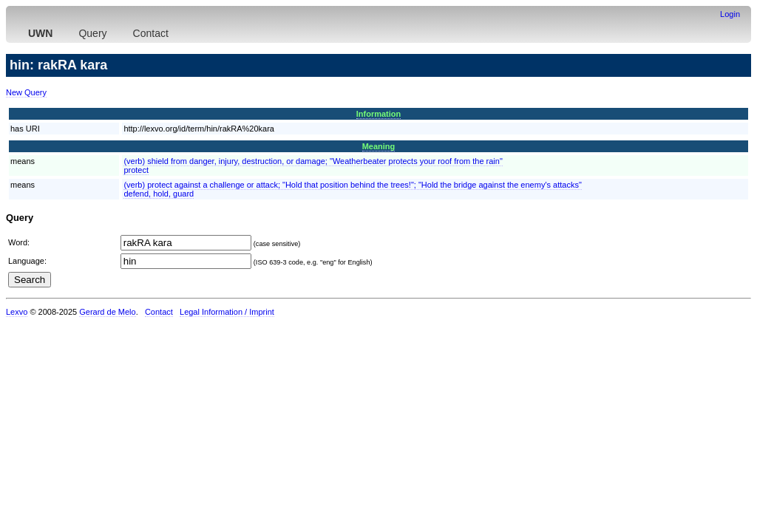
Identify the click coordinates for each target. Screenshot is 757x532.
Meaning (379, 146)
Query (92, 33)
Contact (151, 33)
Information (379, 114)
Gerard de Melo (107, 312)
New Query (26, 92)
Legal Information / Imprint (227, 312)
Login (730, 14)
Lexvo (17, 312)
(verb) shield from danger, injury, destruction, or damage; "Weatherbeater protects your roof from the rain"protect (313, 166)
